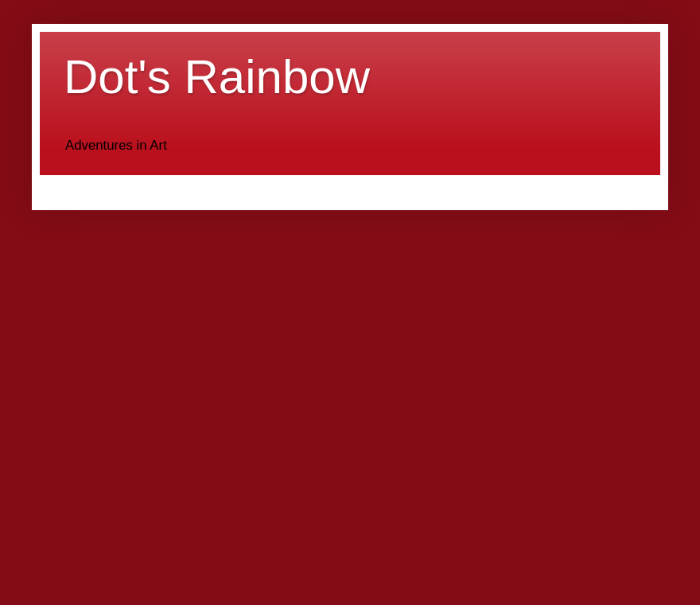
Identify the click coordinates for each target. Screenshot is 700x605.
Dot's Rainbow (217, 77)
